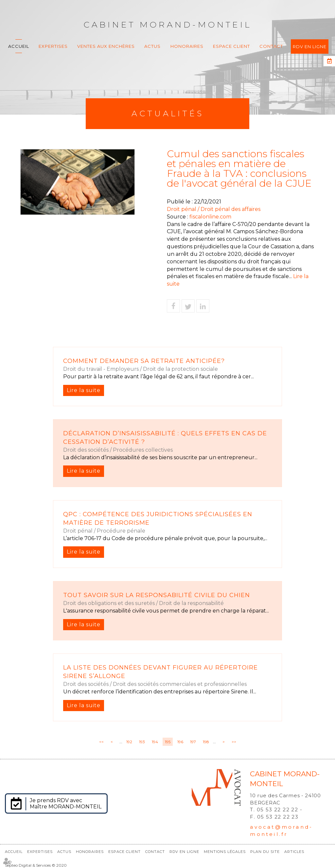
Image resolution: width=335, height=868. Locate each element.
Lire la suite (84, 390)
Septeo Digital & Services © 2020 (36, 865)
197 (193, 742)
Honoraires (187, 46)
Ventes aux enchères (106, 46)
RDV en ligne (310, 47)
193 (142, 742)
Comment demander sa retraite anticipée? (144, 361)
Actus (152, 46)
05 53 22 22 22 (278, 810)
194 (155, 742)
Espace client (231, 46)
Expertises (53, 46)
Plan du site (265, 852)
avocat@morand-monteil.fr (281, 830)
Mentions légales (225, 852)
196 (180, 742)
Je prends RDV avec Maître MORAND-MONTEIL (66, 803)
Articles (294, 852)
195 (168, 742)
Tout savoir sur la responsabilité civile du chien (157, 595)
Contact (271, 46)
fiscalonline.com (210, 217)
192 (129, 742)
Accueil (19, 46)
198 (206, 742)
